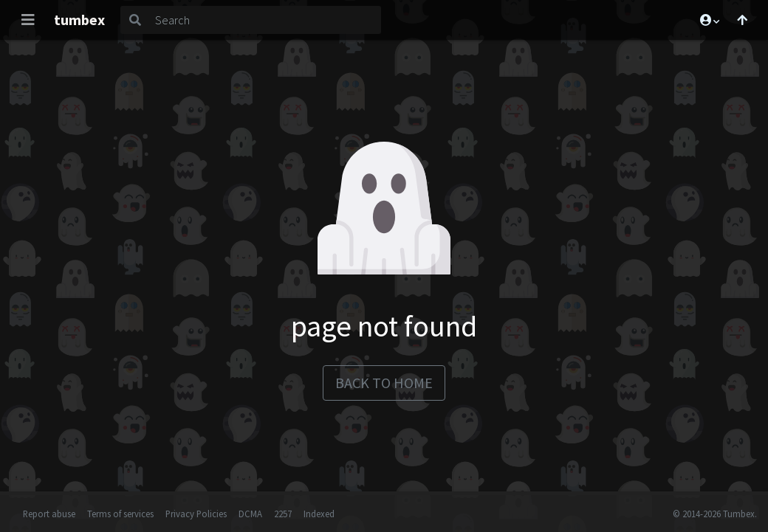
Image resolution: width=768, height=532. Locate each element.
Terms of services (120, 514)
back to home (384, 383)
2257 (283, 514)
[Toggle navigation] (28, 20)
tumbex (79, 20)
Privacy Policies (196, 514)
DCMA (250, 514)
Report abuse (49, 514)
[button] (709, 20)
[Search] (265, 20)
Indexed (319, 514)
